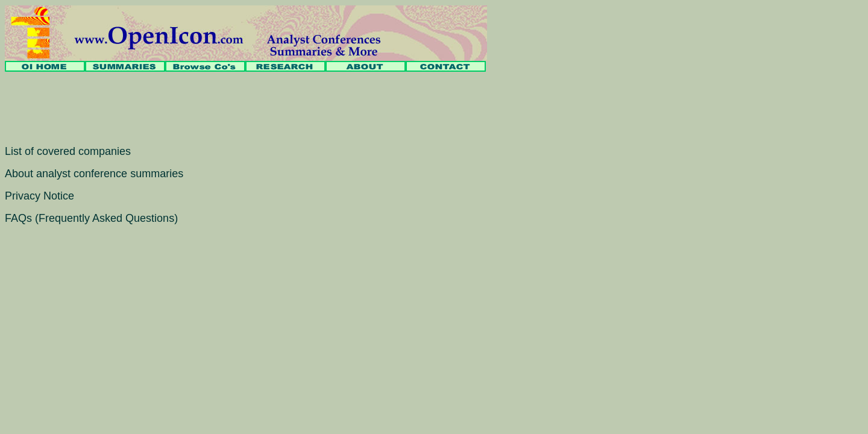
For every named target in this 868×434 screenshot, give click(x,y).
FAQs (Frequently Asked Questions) (91, 218)
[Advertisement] (224, 108)
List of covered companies (68, 151)
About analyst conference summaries (94, 174)
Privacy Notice (39, 196)
